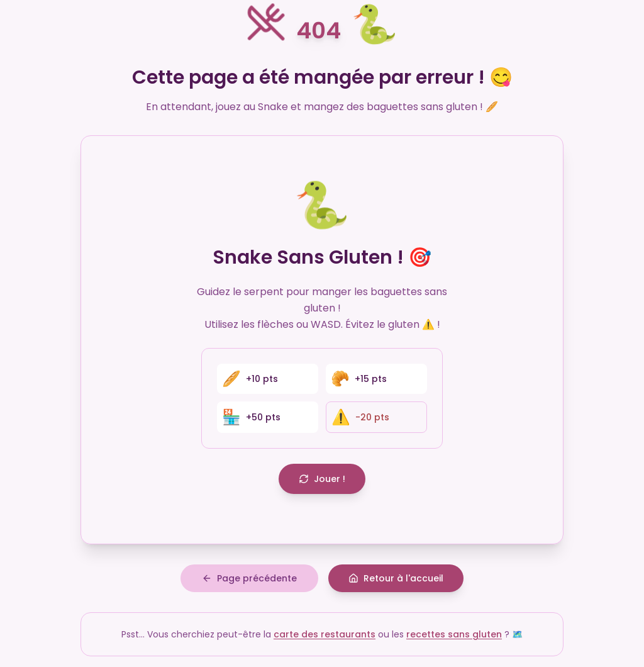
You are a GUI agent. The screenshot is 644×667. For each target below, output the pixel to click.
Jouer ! (322, 479)
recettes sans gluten (454, 635)
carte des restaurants (325, 635)
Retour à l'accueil (396, 579)
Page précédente (249, 579)
